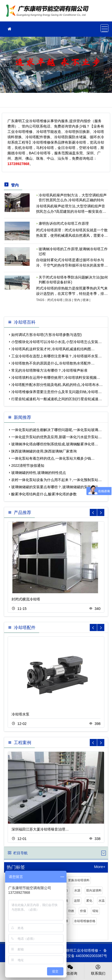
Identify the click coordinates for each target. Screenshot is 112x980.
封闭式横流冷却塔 (26, 599)
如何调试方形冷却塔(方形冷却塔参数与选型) (46, 335)
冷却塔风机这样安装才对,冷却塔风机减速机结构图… (53, 349)
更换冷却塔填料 (79, 880)
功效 (71, 911)
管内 (77, 300)
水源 (77, 890)
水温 (102, 901)
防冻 (68, 300)
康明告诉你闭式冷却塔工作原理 (64, 223)
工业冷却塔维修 (49, 12)
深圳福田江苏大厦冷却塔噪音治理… (40, 829)
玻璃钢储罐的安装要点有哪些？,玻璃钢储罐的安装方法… (57, 487)
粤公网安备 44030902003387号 (79, 956)
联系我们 (98, 970)
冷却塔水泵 (20, 714)
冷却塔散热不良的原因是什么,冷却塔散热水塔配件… (53, 363)
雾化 (89, 901)
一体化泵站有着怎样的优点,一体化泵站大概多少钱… (53, 458)
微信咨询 (70, 970)
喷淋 (86, 300)
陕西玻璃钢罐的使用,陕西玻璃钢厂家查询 (44, 451)
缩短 (95, 911)
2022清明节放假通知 (28, 466)
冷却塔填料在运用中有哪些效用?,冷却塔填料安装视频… (56, 378)
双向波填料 (94, 890)
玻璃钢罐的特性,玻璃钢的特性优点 (39, 473)
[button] (101, 512)
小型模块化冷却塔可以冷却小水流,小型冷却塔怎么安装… (57, 342)
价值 (83, 911)
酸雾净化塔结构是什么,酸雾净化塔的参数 (44, 494)
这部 (77, 901)
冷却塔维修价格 (85, 921)
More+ (100, 867)
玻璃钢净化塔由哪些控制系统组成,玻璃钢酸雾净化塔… (55, 444)
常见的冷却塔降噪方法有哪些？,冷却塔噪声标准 (49, 370)
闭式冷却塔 (55, 300)
